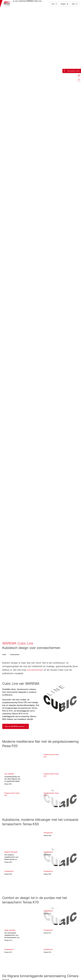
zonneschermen (35, 670)
